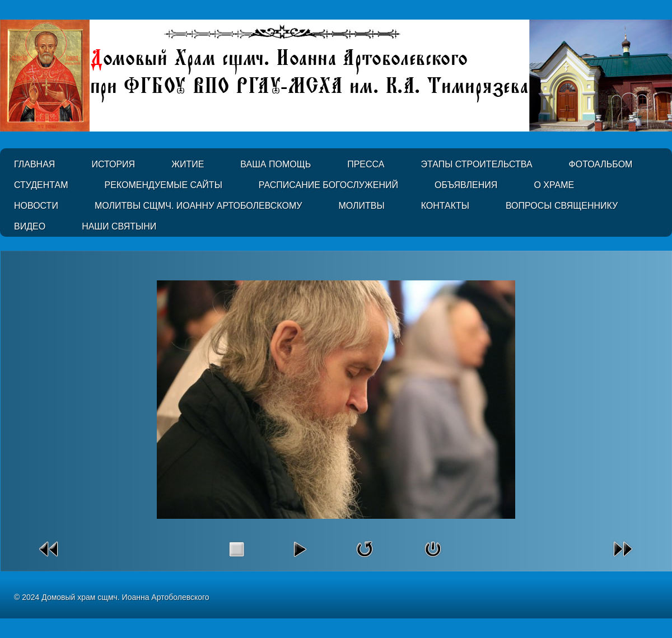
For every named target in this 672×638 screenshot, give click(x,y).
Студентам (41, 185)
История (113, 164)
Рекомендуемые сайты (164, 185)
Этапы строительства (476, 164)
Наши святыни (119, 226)
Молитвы (361, 206)
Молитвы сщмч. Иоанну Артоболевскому (199, 206)
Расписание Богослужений (328, 185)
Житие (188, 164)
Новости (36, 206)
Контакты (445, 206)
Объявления (466, 185)
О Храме (554, 185)
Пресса (366, 164)
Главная (34, 164)
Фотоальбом (601, 164)
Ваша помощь (276, 164)
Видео (30, 226)
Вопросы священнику (562, 206)
